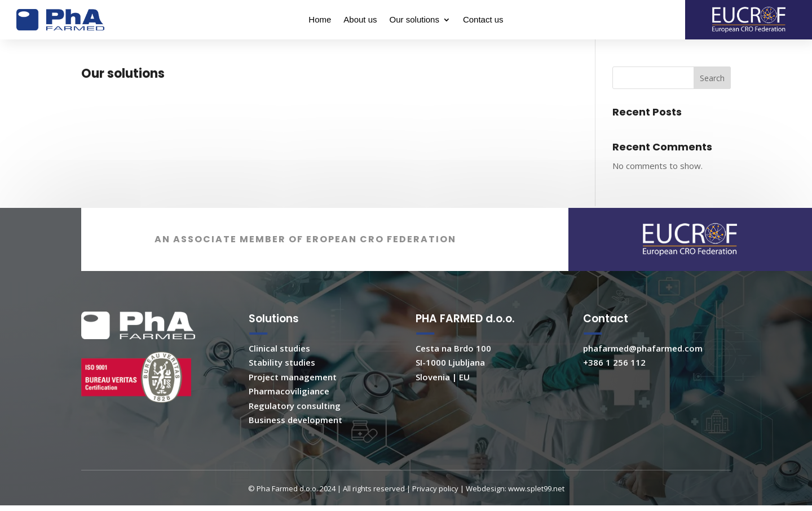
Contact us (483, 20)
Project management (293, 392)
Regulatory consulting (295, 421)
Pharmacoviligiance (289, 406)
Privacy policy (435, 504)
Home (320, 20)
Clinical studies (279, 363)
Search (712, 83)
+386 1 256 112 (614, 377)
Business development (295, 435)
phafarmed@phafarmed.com (643, 363)
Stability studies (282, 377)
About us (360, 20)
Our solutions (414, 20)
